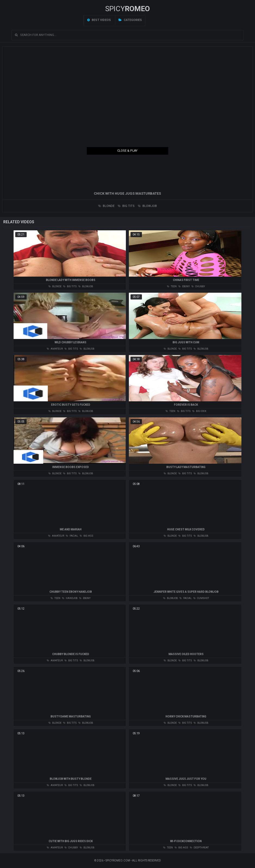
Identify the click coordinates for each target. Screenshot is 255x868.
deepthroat (199, 848)
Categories (130, 20)
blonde (106, 206)
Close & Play (127, 151)
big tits (126, 206)
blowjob (147, 206)
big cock (199, 411)
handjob (70, 598)
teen (172, 286)
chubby (198, 286)
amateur (55, 349)
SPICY (128, 9)
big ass (86, 536)
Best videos (99, 20)
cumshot (201, 598)
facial (72, 536)
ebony (184, 286)
